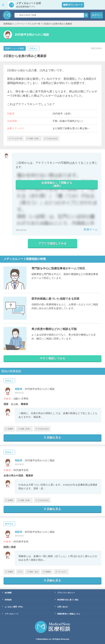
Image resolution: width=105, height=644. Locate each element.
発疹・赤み (33, 572)
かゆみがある (42, 429)
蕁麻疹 (47, 572)
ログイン (97, 15)
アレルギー (61, 572)
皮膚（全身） (24, 429)
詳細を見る (52, 438)
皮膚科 (9, 429)
